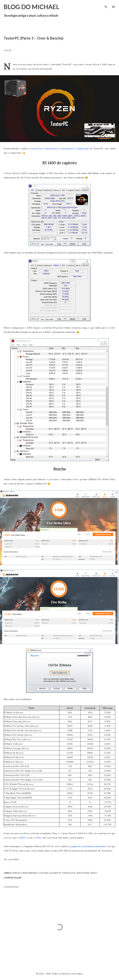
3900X (22, 838)
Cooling (44, 873)
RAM (79, 873)
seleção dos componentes (44, 148)
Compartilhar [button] (12, 878)
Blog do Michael (32, 7)
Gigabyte (55, 873)
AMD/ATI (17, 873)
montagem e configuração (76, 148)
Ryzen (86, 873)
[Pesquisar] (106, 6)
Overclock (69, 873)
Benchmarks (30, 873)
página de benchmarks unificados (88, 846)
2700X (38, 838)
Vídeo (94, 873)
